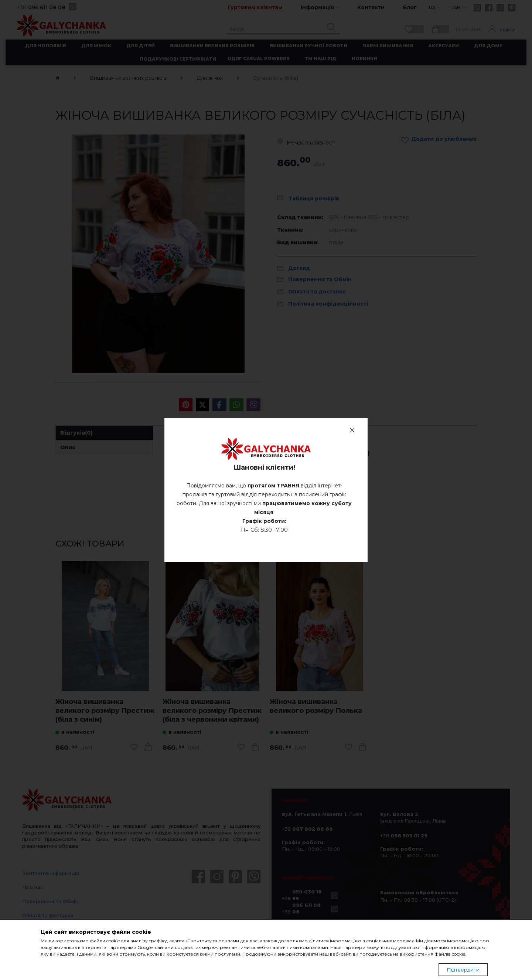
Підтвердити (463, 970)
